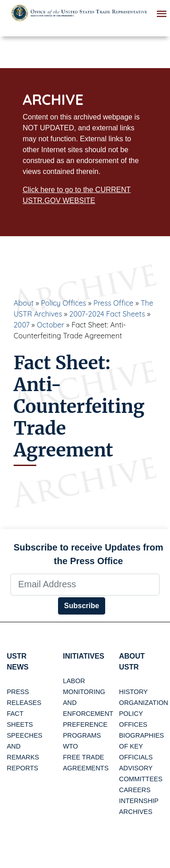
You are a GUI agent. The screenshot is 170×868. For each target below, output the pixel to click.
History (134, 692)
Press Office (113, 303)
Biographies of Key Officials (142, 746)
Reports (22, 768)
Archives (136, 812)
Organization (144, 703)
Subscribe (81, 606)
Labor (74, 681)
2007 (22, 325)
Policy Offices (63, 303)
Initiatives (84, 656)
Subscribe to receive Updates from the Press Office (88, 554)
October (51, 325)
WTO (70, 746)
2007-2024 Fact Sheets (107, 314)
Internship (139, 801)
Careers (135, 790)
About (24, 303)
